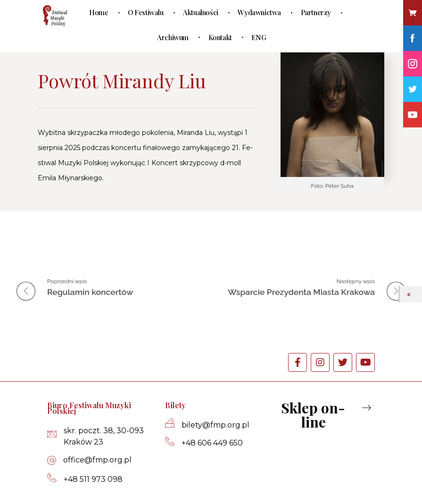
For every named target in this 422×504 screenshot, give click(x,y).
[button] (322, 415)
